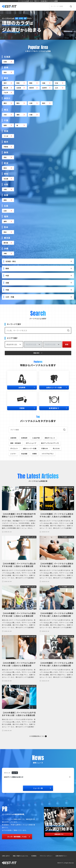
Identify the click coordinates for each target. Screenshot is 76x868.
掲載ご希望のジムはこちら (21, 856)
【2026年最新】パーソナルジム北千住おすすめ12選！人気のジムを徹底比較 (19, 714)
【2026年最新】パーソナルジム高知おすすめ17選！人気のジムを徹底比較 (57, 565)
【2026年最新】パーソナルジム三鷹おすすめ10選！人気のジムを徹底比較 (19, 615)
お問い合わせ (6, 856)
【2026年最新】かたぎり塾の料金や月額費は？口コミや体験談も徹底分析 (19, 515)
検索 (67, 344)
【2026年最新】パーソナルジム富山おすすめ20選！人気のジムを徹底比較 (19, 565)
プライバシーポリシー (46, 856)
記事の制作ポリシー (62, 856)
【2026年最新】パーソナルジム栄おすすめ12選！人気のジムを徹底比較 (19, 664)
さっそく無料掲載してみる (19, 837)
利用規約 (34, 856)
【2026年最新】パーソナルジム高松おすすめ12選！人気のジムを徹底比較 (57, 515)
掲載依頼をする (63, 834)
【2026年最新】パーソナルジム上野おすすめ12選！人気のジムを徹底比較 (57, 664)
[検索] (71, 6)
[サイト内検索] (62, 6)
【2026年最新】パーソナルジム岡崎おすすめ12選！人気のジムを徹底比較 (57, 615)
